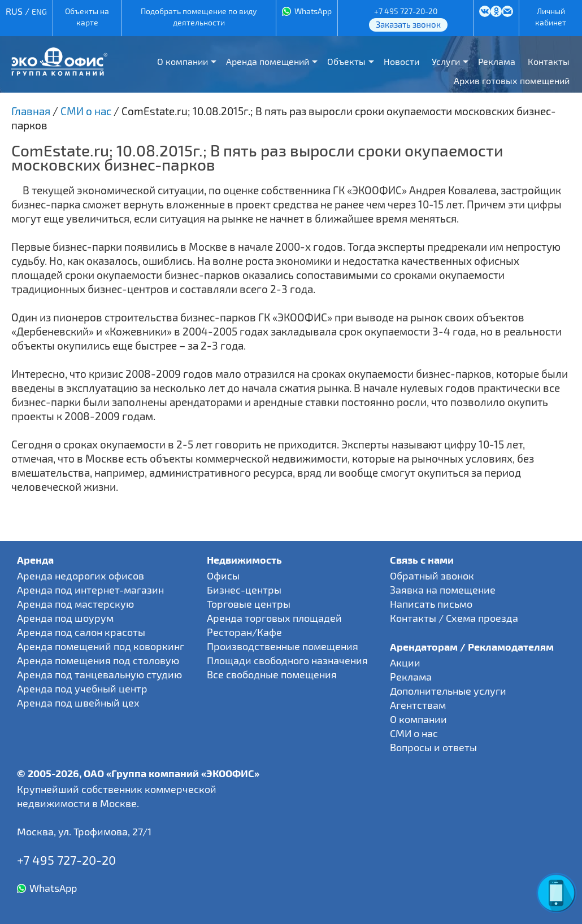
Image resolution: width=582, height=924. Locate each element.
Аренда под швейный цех (78, 703)
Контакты (549, 61)
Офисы (223, 576)
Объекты (346, 61)
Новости (401, 61)
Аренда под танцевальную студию (99, 674)
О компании (183, 61)
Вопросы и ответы (433, 747)
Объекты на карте (87, 17)
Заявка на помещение (443, 590)
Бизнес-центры (244, 590)
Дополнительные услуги (448, 691)
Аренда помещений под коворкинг (101, 646)
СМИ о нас (414, 733)
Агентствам (418, 705)
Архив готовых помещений (512, 80)
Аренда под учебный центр (82, 688)
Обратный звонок (432, 576)
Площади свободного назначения (287, 660)
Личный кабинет (551, 17)
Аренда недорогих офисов (81, 576)
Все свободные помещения (272, 674)
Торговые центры (249, 604)
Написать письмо (431, 604)
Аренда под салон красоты (81, 632)
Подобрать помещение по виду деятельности (199, 17)
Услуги (446, 61)
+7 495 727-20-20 (406, 11)
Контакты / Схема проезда (454, 618)
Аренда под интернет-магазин (90, 590)
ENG (39, 12)
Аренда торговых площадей (274, 618)
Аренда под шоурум (65, 618)
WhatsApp (313, 11)
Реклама (497, 61)
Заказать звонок (408, 24)
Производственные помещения (283, 646)
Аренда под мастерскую (75, 604)
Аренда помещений (268, 61)
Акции (405, 663)
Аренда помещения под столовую (98, 660)
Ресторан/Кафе (244, 632)
